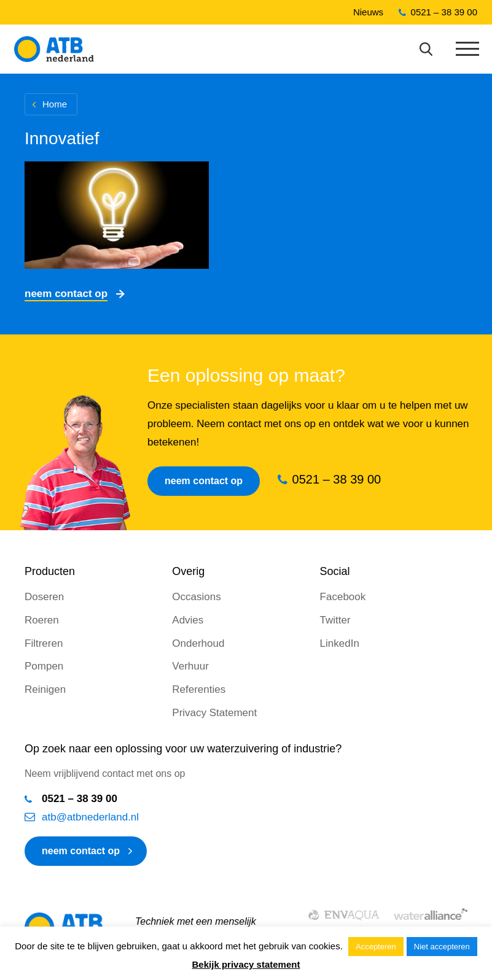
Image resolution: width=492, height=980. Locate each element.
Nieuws (368, 12)
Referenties (199, 689)
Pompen (44, 666)
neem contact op (81, 851)
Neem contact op (66, 294)
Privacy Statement (214, 713)
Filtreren (44, 643)
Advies (188, 620)
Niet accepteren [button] (442, 947)
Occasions (196, 597)
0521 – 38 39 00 (444, 12)
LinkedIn (340, 643)
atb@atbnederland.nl (90, 817)
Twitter (335, 620)
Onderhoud (198, 643)
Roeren (42, 620)
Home (55, 104)
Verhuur (190, 666)
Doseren (44, 597)
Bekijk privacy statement (246, 964)
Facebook (343, 597)
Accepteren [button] (376, 947)
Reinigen (45, 689)
